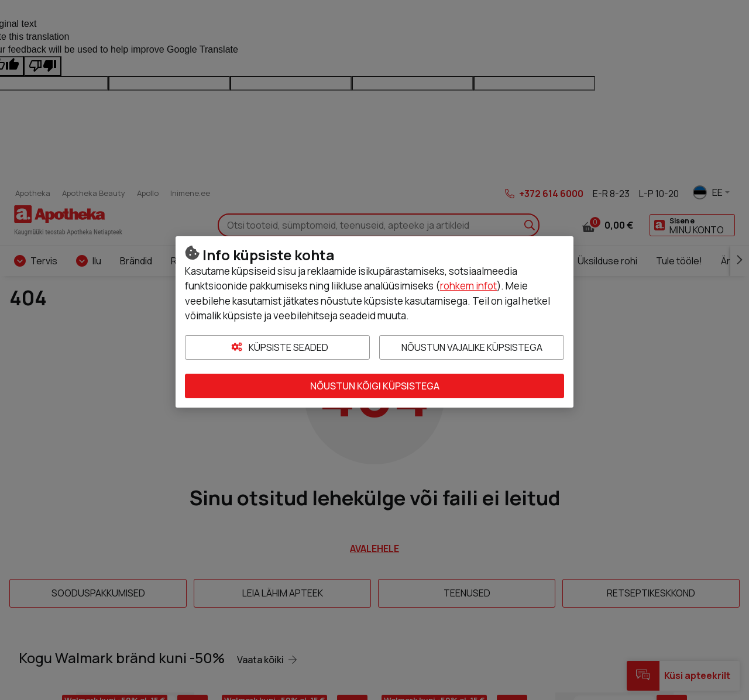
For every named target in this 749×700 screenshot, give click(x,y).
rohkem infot (468, 286)
